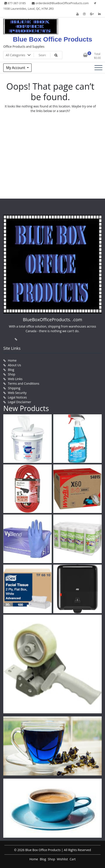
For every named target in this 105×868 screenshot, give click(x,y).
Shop (12, 374)
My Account (16, 68)
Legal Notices (17, 397)
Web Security (17, 393)
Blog (11, 370)
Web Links (15, 379)
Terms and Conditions (24, 383)
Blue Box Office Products (53, 39)
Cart (73, 859)
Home (12, 360)
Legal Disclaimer (20, 402)
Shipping (14, 388)
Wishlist (62, 859)
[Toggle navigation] (98, 68)
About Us (14, 365)
